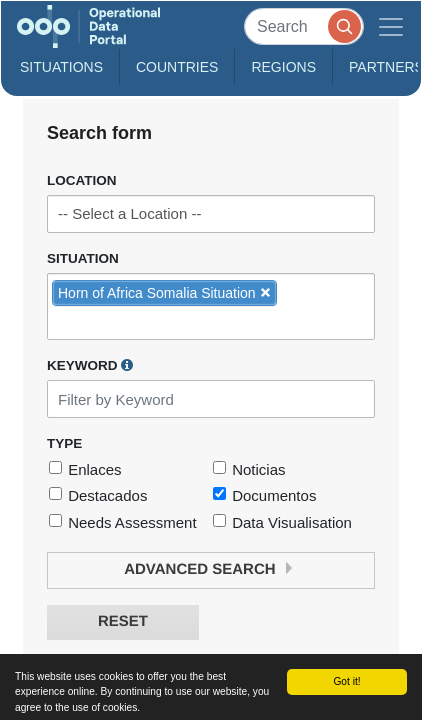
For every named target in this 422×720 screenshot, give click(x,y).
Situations (61, 67)
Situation (83, 258)
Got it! (346, 681)
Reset (123, 621)
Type (64, 443)
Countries (177, 67)
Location (82, 180)
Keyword (90, 365)
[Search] (304, 26)
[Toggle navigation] (391, 26)
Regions (283, 67)
